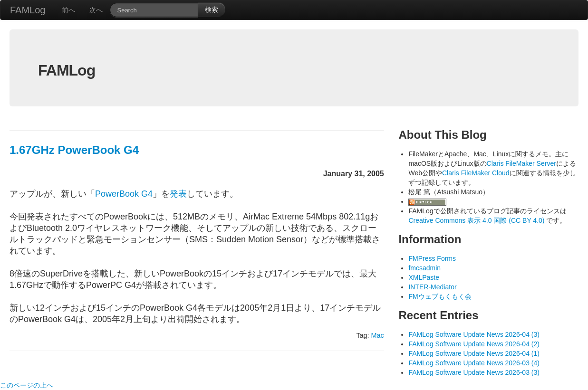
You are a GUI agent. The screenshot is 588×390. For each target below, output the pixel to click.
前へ (68, 10)
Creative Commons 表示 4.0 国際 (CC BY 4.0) (477, 220)
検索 (212, 10)
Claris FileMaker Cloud (476, 173)
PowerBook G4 (124, 194)
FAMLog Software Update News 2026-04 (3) (474, 334)
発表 (178, 194)
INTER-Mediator (432, 287)
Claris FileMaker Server (521, 163)
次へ (96, 10)
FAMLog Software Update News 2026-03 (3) (474, 372)
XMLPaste (424, 277)
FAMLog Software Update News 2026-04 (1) (474, 353)
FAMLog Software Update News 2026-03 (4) (474, 363)
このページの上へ (27, 385)
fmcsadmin (424, 268)
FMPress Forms (432, 258)
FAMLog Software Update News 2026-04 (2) (474, 344)
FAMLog (28, 10)
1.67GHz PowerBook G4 (74, 150)
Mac (378, 335)
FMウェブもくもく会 (440, 296)
